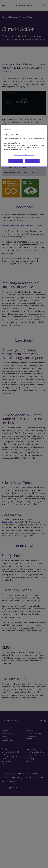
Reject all (16, 161)
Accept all (32, 161)
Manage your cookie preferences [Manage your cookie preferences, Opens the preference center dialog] (24, 155)
